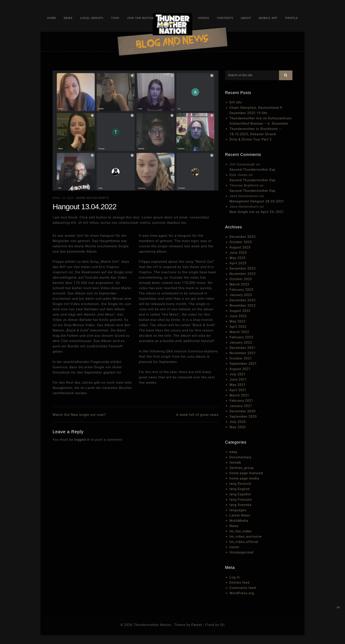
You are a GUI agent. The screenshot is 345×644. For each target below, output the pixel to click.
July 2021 (238, 374)
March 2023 (239, 284)
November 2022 (243, 305)
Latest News (240, 515)
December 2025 (243, 237)
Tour (115, 18)
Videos (204, 18)
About (246, 18)
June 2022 (238, 316)
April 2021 (238, 390)
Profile (292, 18)
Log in (235, 577)
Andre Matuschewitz (92, 198)
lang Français (241, 500)
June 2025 (238, 253)
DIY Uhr (236, 102)
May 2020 (238, 427)
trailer (234, 547)
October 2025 (241, 242)
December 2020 (243, 411)
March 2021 (239, 395)
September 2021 (243, 364)
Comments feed (243, 588)
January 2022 (241, 342)
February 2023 (241, 290)
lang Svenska (240, 505)
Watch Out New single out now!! (79, 415)
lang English (240, 489)
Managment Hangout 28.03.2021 (257, 201)
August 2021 (240, 369)
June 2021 (238, 379)
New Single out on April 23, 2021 (257, 212)
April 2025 (238, 263)
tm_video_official (244, 542)
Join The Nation (140, 18)
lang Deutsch (240, 484)
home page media (244, 478)
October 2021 (241, 358)
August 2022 (240, 311)
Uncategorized (241, 552)
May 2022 (238, 321)
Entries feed (239, 583)
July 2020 (238, 422)
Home (52, 18)
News (68, 18)
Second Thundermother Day (252, 170)
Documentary (240, 457)
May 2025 (238, 258)
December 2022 (243, 300)
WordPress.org (242, 593)
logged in (82, 440)
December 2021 (243, 348)
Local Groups (92, 18)
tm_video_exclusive (246, 537)
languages (238, 510)
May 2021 (238, 385)
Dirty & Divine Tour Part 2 (251, 139)
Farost (197, 625)
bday (233, 452)
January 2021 (241, 406)
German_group (242, 468)
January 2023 (241, 295)
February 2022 (241, 337)
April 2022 (238, 327)
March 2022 (239, 332)
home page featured (246, 473)
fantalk (235, 463)
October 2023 (241, 279)
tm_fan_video (241, 531)
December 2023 (243, 268)
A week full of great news (197, 415)
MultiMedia (239, 521)
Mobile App (268, 18)
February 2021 (241, 401)
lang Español (240, 494)
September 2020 (243, 416)
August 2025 (240, 247)
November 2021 (243, 353)
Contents (225, 18)
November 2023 (243, 274)
